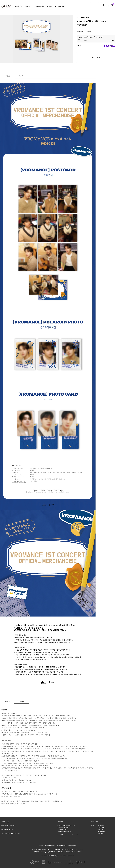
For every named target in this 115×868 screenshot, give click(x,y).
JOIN (92, 2)
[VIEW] (47, 852)
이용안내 (21, 76)
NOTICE (61, 6)
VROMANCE (85, 18)
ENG (105, 2)
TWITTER (100, 833)
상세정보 (7, 76)
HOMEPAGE (101, 826)
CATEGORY (39, 6)
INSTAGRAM (101, 831)
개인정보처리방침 (72, 846)
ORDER (96, 2)
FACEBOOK (101, 827)
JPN (113, 2)
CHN (109, 2)
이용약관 (64, 846)
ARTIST (28, 6)
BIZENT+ (19, 6)
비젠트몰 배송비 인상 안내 (7, 829)
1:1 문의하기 (63, 834)
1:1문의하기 (53, 846)
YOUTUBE (101, 829)
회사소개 (41, 846)
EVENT (50, 6)
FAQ (75, 834)
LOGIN (87, 2)
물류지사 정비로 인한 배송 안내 (8, 826)
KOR (101, 2)
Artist (78, 18)
